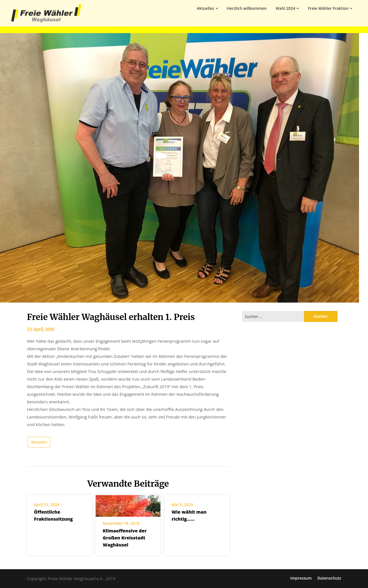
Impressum (301, 578)
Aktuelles (205, 8)
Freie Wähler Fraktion (328, 8)
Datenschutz (329, 578)
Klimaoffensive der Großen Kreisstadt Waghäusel (125, 538)
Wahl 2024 (286, 8)
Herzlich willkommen (247, 8)
